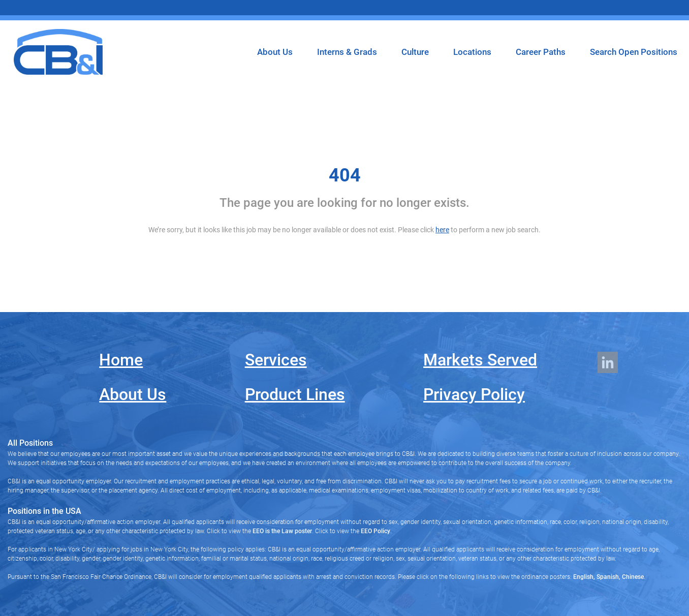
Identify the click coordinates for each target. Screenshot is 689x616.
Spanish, (608, 577)
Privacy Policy (474, 394)
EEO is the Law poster (282, 531)
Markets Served (480, 360)
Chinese (632, 577)
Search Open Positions (634, 52)
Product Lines (295, 394)
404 (345, 175)
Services (276, 360)
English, (584, 577)
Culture (415, 52)
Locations (472, 52)
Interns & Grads (347, 52)
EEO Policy (375, 531)
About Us (275, 52)
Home (121, 360)
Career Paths (541, 52)
